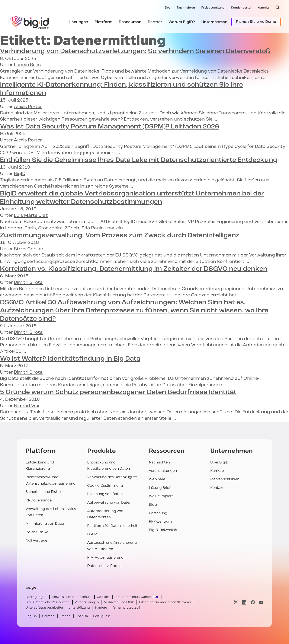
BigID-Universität (163, 530)
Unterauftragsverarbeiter (44, 608)
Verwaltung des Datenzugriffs (112, 477)
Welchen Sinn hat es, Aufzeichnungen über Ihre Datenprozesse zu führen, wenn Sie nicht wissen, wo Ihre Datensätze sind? (134, 311)
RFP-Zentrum (160, 521)
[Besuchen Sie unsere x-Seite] (236, 602)
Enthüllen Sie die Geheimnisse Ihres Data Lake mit (139, 160)
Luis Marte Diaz (31, 216)
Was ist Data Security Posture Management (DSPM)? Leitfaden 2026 (110, 127)
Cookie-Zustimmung (105, 486)
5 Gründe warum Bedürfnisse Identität (118, 392)
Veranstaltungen (163, 471)
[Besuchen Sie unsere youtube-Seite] (261, 602)
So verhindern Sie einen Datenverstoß (135, 51)
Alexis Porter (28, 107)
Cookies (103, 597)
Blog (168, 8)
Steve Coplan (29, 249)
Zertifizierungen (87, 602)
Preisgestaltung (213, 8)
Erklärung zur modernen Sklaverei (165, 602)
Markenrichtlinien (225, 479)
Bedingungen (36, 597)
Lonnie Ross (27, 65)
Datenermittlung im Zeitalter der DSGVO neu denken (134, 269)
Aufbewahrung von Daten (109, 502)
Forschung (158, 513)
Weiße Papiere (161, 496)
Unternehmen (214, 22)
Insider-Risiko (37, 532)
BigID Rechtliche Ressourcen (48, 602)
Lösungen (79, 22)
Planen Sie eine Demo (256, 22)
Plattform (104, 22)
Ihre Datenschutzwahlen (133, 597)
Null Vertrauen (38, 540)
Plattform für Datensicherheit (112, 526)
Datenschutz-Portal (104, 566)
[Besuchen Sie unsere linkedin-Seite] (244, 602)
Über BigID (219, 462)
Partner (155, 22)
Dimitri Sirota (28, 283)
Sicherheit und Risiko (43, 492)
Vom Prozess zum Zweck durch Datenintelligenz (120, 236)
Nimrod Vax (27, 406)
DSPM (92, 534)
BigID (20, 174)
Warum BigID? (182, 22)
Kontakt (263, 8)
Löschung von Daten (105, 494)
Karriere (217, 471)
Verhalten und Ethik (119, 602)
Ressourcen (130, 22)
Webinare (157, 479)
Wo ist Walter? (70, 359)
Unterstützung (79, 608)
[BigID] (30, 22)
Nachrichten (186, 8)
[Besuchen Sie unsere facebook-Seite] (253, 602)
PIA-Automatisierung (105, 557)
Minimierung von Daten (45, 524)
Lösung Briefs (161, 488)
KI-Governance (39, 500)
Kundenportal (241, 8)
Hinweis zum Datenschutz (72, 597)
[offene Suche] (277, 7)
